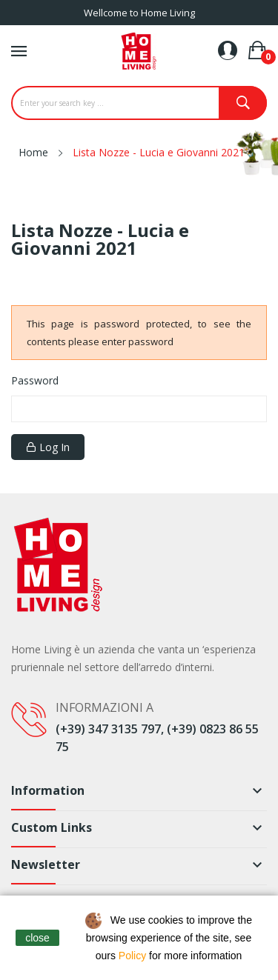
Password (35, 380)
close (37, 938)
